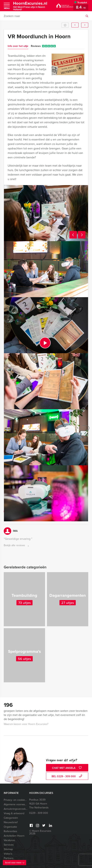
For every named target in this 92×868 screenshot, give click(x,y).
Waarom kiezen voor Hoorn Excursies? (26, 724)
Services (9, 845)
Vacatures (9, 840)
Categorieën (11, 818)
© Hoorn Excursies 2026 (40, 832)
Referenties (10, 831)
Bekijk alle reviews (17, 546)
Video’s (8, 854)
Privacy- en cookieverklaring (16, 800)
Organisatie (10, 827)
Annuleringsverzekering (16, 809)
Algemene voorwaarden (16, 804)
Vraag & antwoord (14, 813)
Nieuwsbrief (11, 822)
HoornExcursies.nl (32, 6)
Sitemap (8, 849)
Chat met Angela (67, 768)
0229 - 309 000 (39, 813)
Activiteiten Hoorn (14, 836)
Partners (9, 858)
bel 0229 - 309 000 (67, 776)
